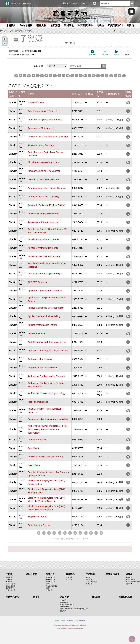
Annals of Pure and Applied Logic (45, 274)
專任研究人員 (51, 577)
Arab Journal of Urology (40, 359)
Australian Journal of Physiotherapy (46, 457)
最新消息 (55, 25)
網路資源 (64, 597)
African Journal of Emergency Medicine (48, 137)
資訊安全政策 (70, 621)
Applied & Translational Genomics (45, 291)
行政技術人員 (11, 590)
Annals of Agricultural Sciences (44, 239)
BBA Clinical (34, 465)
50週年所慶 (26, 25)
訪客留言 (96, 597)
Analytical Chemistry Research (43, 214)
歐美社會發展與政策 (67, 605)
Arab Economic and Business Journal (47, 342)
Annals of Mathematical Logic (43, 248)
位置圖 (76, 621)
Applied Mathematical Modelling (44, 316)
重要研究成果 (85, 25)
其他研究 (63, 611)
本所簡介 (11, 25)
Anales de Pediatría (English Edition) (46, 205)
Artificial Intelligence (38, 402)
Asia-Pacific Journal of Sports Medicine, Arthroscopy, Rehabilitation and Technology (48, 429)
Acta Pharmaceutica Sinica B (43, 111)
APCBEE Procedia (37, 282)
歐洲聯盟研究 (65, 607)
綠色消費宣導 (82, 621)
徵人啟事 (69, 579)
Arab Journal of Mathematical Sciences (48, 350)
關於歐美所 (10, 577)
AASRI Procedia (36, 102)
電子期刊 (28, 31)
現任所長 (9, 579)
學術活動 (69, 25)
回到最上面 (132, 639)
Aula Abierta (34, 448)
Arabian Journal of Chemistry (43, 368)
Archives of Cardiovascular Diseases (46, 376)
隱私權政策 (63, 621)
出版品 (100, 25)
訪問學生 (49, 588)
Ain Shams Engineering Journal (44, 162)
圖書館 (130, 25)
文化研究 (63, 600)
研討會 (88, 577)
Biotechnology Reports (39, 525)
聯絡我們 (57, 621)
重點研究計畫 (11, 586)
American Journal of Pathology (43, 197)
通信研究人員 (51, 582)
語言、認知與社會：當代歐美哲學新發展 (74, 609)
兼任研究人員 (51, 579)
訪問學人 (49, 584)
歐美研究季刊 (115, 25)
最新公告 (69, 577)
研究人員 (41, 25)
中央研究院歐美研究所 (70, 15)
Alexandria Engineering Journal (44, 171)
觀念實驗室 (10, 588)
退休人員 (49, 590)
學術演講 (89, 579)
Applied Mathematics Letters (42, 325)
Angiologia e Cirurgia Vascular (43, 222)
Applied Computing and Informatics (46, 308)
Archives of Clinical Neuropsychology (47, 393)
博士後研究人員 (51, 586)
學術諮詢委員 (11, 584)
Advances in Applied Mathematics (45, 120)
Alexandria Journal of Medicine (43, 179)
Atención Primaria (37, 440)
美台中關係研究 (66, 602)
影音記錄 (89, 584)
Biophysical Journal (38, 517)
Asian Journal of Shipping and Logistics (48, 419)
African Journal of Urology (41, 145)
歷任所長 (9, 582)
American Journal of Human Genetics (47, 188)
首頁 (11, 31)
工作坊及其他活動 (92, 582)
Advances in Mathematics (41, 128)
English (84, 3)
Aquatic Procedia (36, 333)
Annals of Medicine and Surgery (44, 256)
